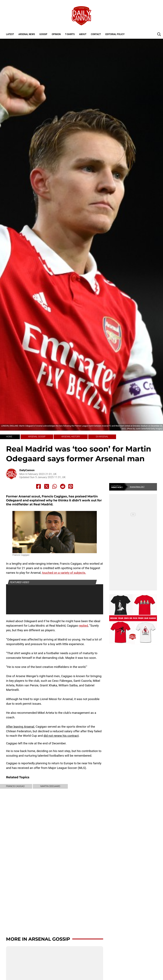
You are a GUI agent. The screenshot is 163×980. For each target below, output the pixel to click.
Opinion (56, 34)
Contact (96, 34)
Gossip (43, 34)
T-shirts (70, 34)
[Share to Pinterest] (71, 486)
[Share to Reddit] (63, 486)
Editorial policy (115, 34)
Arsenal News (27, 34)
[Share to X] (47, 486)
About (83, 34)
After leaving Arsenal (20, 727)
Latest (10, 34)
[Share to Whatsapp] (55, 486)
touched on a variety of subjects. (64, 573)
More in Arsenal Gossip (38, 939)
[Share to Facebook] (39, 486)
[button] (159, 34)
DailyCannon (27, 470)
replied (83, 626)
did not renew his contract (61, 736)
